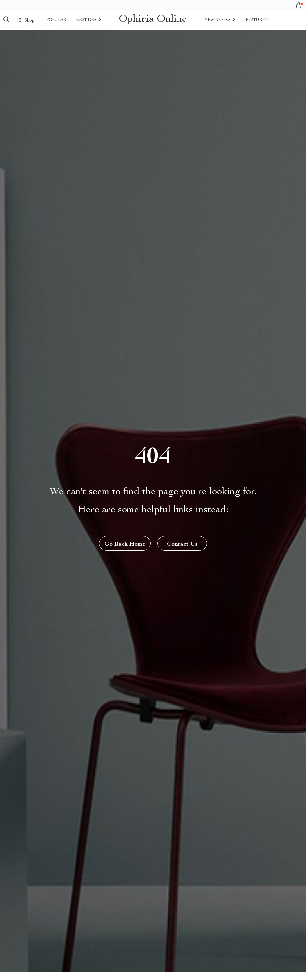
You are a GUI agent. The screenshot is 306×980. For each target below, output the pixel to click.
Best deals (89, 20)
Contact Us (182, 544)
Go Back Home (125, 544)
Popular (56, 20)
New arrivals (220, 20)
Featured (257, 20)
